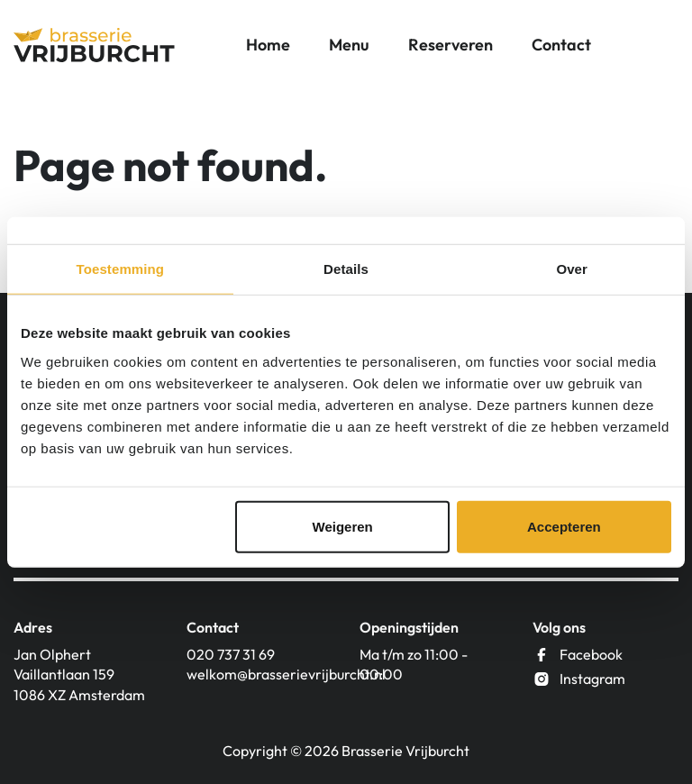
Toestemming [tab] (121, 269)
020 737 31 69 (231, 654)
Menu (349, 45)
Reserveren (451, 45)
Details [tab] (346, 269)
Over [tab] (572, 269)
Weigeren (343, 526)
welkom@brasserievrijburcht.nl (259, 674)
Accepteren (564, 526)
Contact (561, 45)
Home (268, 45)
